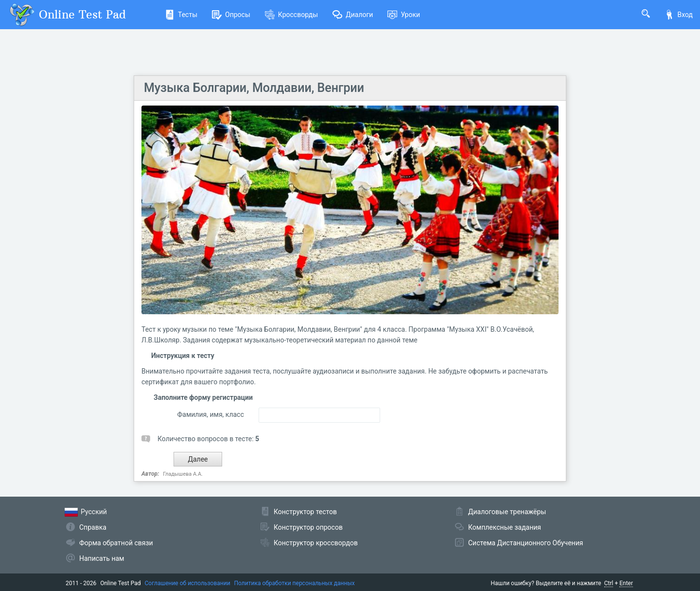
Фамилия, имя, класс (210, 414)
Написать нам (102, 558)
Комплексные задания (505, 527)
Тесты (181, 15)
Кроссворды (291, 15)
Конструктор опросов (308, 527)
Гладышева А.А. (183, 474)
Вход (679, 15)
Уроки (404, 15)
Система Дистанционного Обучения (525, 543)
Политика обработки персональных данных (295, 583)
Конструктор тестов (305, 512)
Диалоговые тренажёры (507, 512)
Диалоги (353, 15)
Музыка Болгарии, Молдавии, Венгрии (254, 88)
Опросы (231, 15)
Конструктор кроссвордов (316, 543)
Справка (93, 527)
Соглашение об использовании (188, 583)
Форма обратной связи (116, 543)
